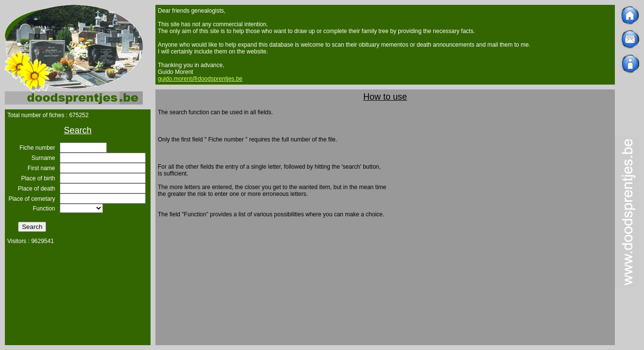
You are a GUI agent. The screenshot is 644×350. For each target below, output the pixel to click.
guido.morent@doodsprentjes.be (200, 79)
